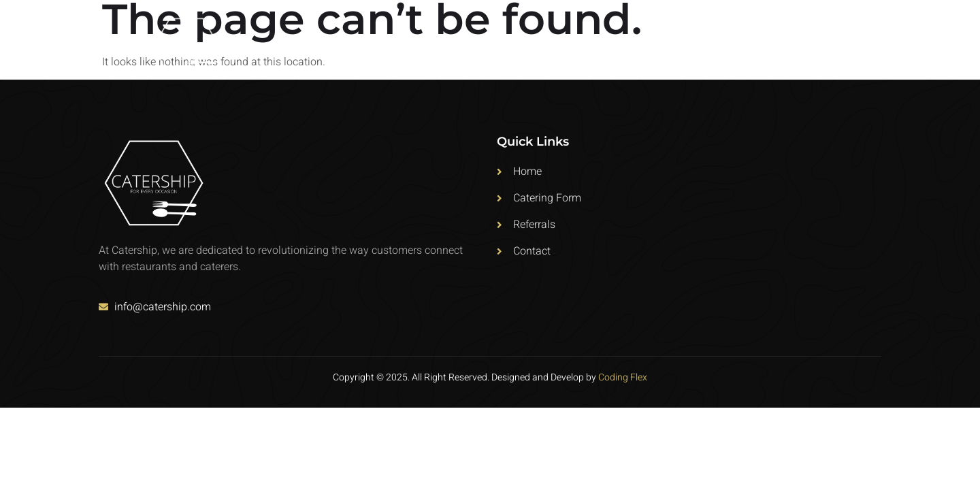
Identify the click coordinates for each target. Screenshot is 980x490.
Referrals (784, 43)
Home (615, 43)
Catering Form (692, 43)
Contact (857, 43)
